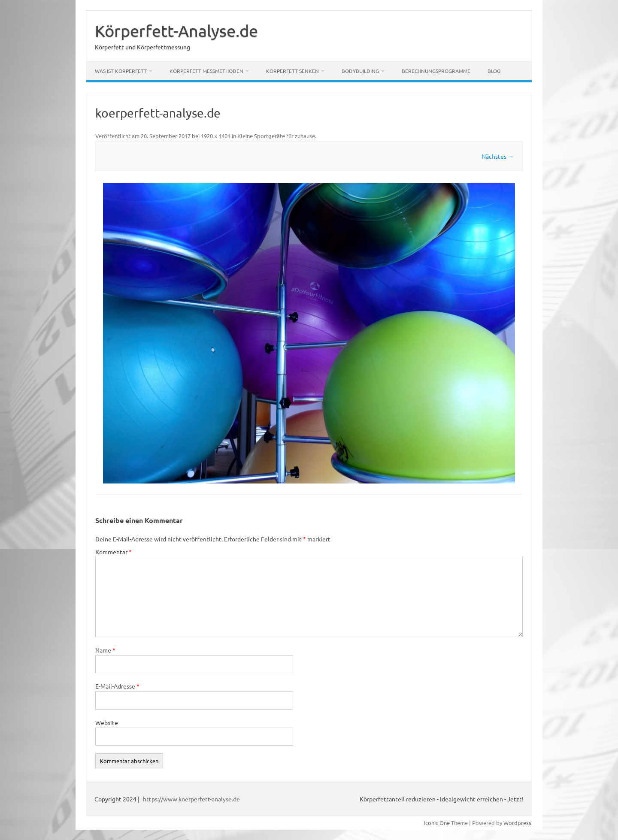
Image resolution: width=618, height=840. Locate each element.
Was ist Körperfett (121, 71)
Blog (494, 71)
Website (107, 722)
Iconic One (437, 823)
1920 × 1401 (216, 136)
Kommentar (114, 552)
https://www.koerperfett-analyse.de (191, 799)
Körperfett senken (292, 71)
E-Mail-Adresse (117, 686)
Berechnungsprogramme (436, 71)
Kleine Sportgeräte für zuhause (276, 136)
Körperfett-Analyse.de (176, 30)
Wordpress (517, 823)
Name (105, 650)
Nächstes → (498, 156)
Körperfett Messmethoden (206, 71)
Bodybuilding (360, 71)
